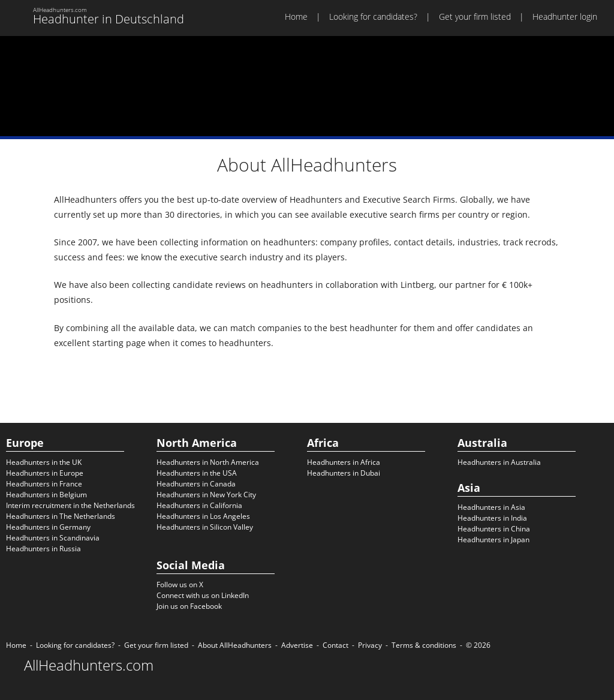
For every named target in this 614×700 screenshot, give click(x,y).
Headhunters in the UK (44, 462)
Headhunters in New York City (206, 495)
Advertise (297, 645)
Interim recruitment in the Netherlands (70, 505)
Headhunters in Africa (344, 462)
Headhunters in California (199, 505)
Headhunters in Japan (493, 540)
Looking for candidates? (373, 16)
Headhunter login (565, 16)
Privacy (370, 645)
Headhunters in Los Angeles (203, 516)
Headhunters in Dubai (344, 473)
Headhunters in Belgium (46, 495)
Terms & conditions (424, 645)
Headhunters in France (44, 484)
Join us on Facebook (189, 606)
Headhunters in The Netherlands (61, 516)
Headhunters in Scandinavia (53, 538)
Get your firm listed (475, 16)
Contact (335, 645)
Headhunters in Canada (196, 484)
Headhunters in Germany (48, 527)
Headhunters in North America (208, 462)
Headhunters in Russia (43, 549)
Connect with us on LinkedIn (203, 595)
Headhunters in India (492, 518)
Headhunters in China (494, 529)
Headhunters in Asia (491, 507)
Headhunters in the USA (197, 473)
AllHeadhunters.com (89, 665)
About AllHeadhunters (235, 645)
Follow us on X (180, 585)
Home (296, 16)
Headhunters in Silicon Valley (205, 527)
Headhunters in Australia (499, 462)
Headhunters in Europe (45, 473)
